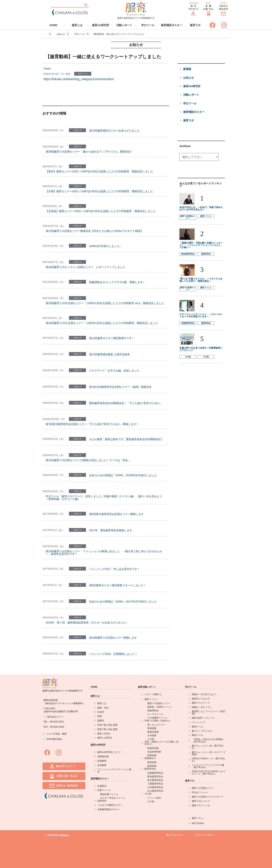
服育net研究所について (109, 752)
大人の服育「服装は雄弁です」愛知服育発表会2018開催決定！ (126, 439)
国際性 (101, 721)
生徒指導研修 (154, 752)
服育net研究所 (101, 25)
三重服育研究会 (155, 784)
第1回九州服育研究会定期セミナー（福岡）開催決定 (120, 387)
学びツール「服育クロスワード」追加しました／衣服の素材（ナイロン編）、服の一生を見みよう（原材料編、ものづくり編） (104, 498)
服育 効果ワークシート (203, 718)
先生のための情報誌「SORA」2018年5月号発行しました (123, 475)
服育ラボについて (201, 801)
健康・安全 (103, 708)
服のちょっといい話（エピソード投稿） (209, 753)
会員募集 (102, 765)
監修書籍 (102, 761)
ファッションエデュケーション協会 (114, 770)
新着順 (187, 69)
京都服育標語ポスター (109, 809)
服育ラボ (195, 25)
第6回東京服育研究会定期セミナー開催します (116, 514)
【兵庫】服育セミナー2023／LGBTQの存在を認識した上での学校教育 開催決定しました (99, 191)
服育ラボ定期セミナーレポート (208, 797)
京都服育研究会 (188, 323)
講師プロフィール (201, 805)
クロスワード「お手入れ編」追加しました (114, 371)
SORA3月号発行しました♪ (105, 246)
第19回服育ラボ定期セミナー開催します (113, 638)
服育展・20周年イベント (160, 707)
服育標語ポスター (172, 25)
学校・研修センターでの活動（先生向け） (161, 743)
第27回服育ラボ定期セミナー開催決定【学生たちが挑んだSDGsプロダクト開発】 (94, 231)
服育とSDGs (104, 734)
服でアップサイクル (202, 731)
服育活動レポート (147, 687)
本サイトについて (175, 835)
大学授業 (152, 736)
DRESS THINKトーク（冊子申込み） (208, 760)
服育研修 (152, 766)
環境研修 (152, 755)
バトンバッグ (199, 722)
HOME (53, 25)
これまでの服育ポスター (110, 805)
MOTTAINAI (198, 823)
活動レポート (124, 25)
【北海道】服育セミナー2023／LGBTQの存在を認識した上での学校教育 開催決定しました (101, 211)
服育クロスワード (201, 703)
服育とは (77, 25)
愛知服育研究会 (155, 777)
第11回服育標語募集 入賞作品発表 (109, 354)
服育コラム (197, 818)
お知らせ (61, 34)
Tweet (47, 69)
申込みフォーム (200, 792)
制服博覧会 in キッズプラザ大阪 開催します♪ (117, 282)
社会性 (101, 712)
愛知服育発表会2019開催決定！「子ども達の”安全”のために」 (126, 403)
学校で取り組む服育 (107, 725)
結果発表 (102, 801)
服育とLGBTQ (105, 738)
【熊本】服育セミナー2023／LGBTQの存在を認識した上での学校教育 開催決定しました (99, 171)
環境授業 (152, 728)
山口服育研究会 (155, 791)
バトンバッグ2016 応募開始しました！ (113, 654)
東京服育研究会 (188, 254)
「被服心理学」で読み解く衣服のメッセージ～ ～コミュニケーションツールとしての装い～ (201, 245)
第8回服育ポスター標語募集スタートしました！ (118, 585)
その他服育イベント (158, 718)
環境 (100, 716)
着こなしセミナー (156, 725)
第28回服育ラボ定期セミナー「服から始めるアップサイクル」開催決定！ (90, 152)
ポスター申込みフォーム (113, 798)
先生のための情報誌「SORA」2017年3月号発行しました (123, 602)
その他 (188, 357)
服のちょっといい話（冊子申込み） (208, 747)
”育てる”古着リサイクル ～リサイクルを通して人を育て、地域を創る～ (201, 280)
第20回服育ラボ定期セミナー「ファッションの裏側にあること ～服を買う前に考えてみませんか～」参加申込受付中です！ (104, 553)
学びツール (148, 25)
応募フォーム (104, 790)
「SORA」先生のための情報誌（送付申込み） (207, 740)
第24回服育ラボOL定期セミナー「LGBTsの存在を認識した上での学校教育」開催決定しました (102, 323)
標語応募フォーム (109, 794)
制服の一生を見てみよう (204, 694)
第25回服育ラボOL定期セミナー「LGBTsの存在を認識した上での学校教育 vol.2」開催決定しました (105, 303)
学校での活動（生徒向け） (158, 721)
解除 (64, 734)
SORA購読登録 (54, 739)
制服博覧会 (153, 711)
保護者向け (150, 758)
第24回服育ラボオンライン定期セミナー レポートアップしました (86, 267)
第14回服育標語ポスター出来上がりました (114, 131)
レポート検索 (153, 695)
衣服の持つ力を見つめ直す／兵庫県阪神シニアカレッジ (201, 349)
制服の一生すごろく (202, 707)
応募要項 (102, 786)
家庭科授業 (153, 732)
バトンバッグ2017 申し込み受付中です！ (115, 569)
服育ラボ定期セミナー (188, 217)
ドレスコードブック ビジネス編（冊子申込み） (208, 766)
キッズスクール (155, 714)
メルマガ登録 (53, 734)
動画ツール (197, 727)
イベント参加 (154, 798)
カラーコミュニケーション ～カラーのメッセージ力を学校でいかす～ (201, 315)
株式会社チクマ (55, 717)
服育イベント (206, 216)
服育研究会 (206, 254)
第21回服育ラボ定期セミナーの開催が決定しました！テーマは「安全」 (88, 460)
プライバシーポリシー (205, 835)
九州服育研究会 (155, 787)
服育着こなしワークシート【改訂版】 (209, 712)
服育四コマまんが (201, 699)
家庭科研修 (153, 748)
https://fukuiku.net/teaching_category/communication (79, 79)
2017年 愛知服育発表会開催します (111, 530)
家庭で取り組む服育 (107, 729)
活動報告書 (103, 756)
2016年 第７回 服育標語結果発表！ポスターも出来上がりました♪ (86, 623)
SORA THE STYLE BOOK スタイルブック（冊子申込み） (209, 773)
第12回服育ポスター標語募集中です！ (112, 338)
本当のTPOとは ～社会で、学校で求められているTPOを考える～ (201, 208)
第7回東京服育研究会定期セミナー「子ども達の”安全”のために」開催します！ (92, 424)
